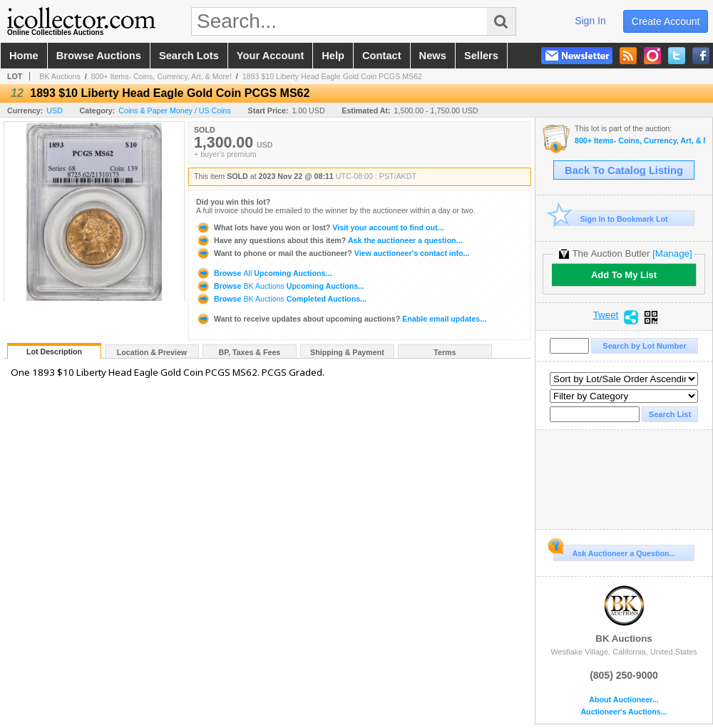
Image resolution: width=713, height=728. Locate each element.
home (24, 56)
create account (666, 21)
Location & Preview (152, 352)
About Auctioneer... (624, 700)
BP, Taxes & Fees (250, 352)
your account (270, 56)
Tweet (606, 315)
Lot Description (54, 352)
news (433, 56)
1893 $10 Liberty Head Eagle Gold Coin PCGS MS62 (332, 76)
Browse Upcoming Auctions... (264, 273)
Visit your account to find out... (320, 227)
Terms (445, 352)
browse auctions (99, 56)
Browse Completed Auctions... (281, 299)
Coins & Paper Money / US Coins (175, 111)
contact (382, 56)
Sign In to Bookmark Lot (611, 219)
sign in (590, 21)
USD (55, 111)
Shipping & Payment (347, 352)
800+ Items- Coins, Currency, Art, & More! (161, 76)
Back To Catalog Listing (624, 170)
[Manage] (672, 253)
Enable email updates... (341, 319)
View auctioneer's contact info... (333, 253)
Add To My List (624, 275)
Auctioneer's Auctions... (624, 712)
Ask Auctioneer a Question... (614, 551)
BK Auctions (60, 76)
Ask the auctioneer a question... (329, 240)
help (333, 56)
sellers (481, 56)
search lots (189, 56)
